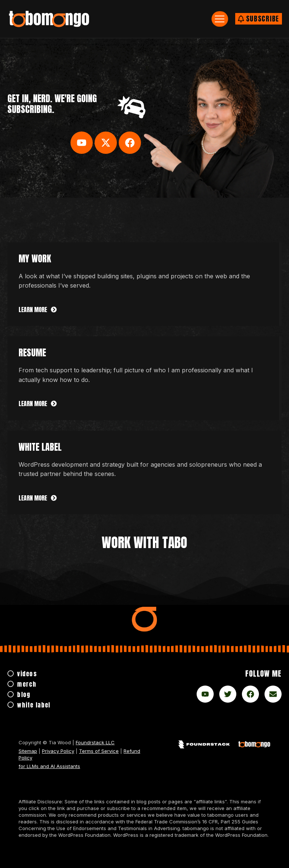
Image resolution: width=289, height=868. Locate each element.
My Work (35, 259)
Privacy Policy (58, 751)
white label (40, 447)
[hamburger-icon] (220, 19)
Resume (32, 353)
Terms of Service (99, 751)
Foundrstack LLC (95, 742)
